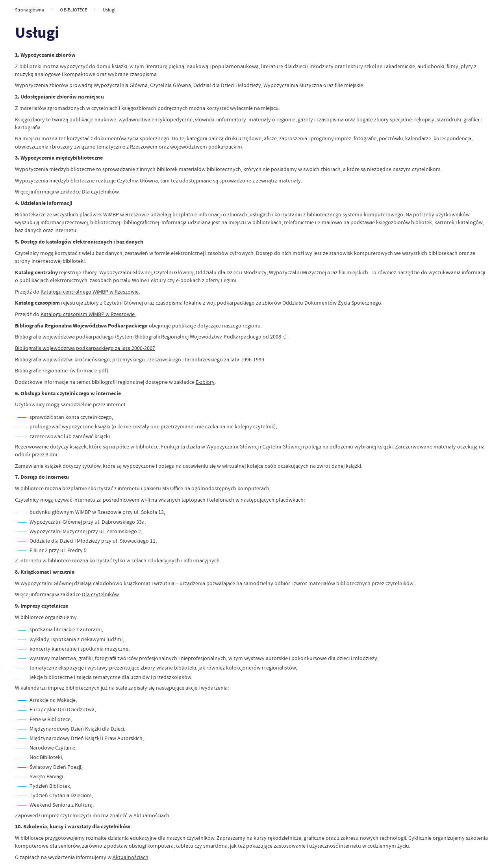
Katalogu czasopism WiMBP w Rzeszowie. (88, 314)
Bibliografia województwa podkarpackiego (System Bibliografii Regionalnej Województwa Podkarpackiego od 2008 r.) (151, 337)
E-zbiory (205, 382)
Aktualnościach (151, 816)
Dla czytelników (100, 192)
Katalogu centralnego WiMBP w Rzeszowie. (90, 292)
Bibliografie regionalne (42, 371)
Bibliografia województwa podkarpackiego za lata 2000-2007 (85, 348)
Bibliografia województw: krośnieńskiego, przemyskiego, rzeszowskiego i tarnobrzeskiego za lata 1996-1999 (140, 360)
